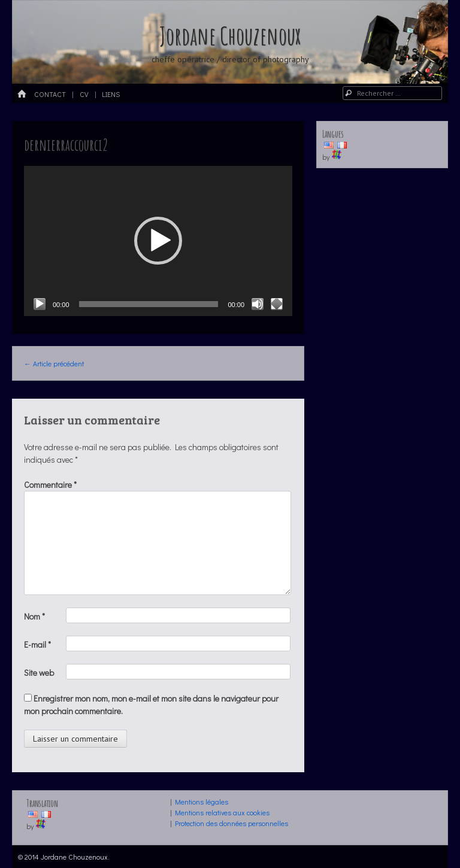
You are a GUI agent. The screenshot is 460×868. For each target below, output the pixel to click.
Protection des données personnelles (231, 823)
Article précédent (54, 363)
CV (84, 94)
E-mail (37, 644)
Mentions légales (202, 802)
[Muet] (258, 304)
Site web (39, 673)
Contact (50, 94)
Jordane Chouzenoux (230, 36)
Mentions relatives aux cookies (222, 812)
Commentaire (50, 485)
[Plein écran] (277, 304)
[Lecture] (40, 304)
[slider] (149, 304)
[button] (158, 241)
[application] (158, 241)
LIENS (111, 94)
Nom (34, 616)
